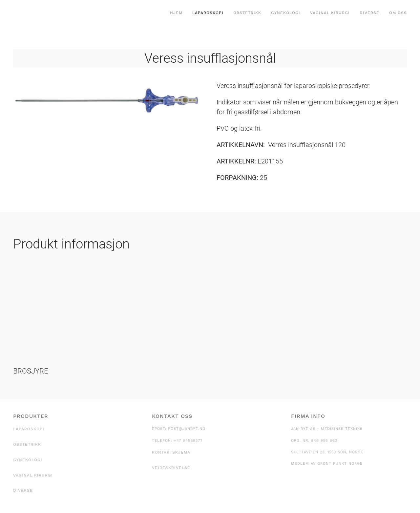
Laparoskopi (208, 13)
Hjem (176, 13)
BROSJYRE (31, 371)
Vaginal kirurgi (330, 13)
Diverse (369, 13)
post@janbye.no (187, 429)
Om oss (398, 13)
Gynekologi (286, 13)
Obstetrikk (247, 13)
